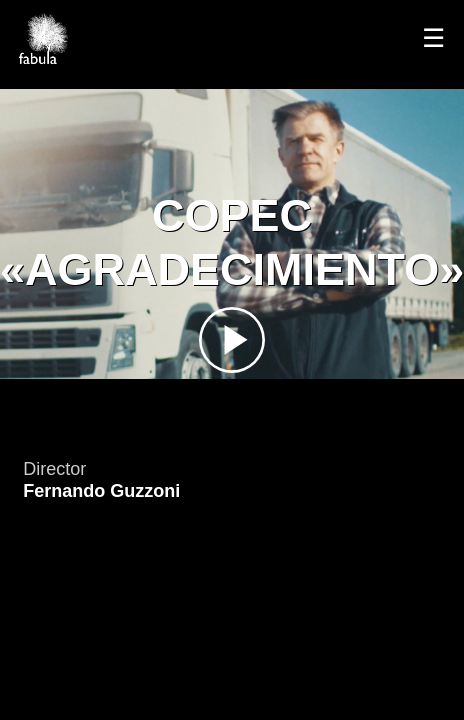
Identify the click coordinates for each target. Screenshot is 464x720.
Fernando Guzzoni (101, 491)
